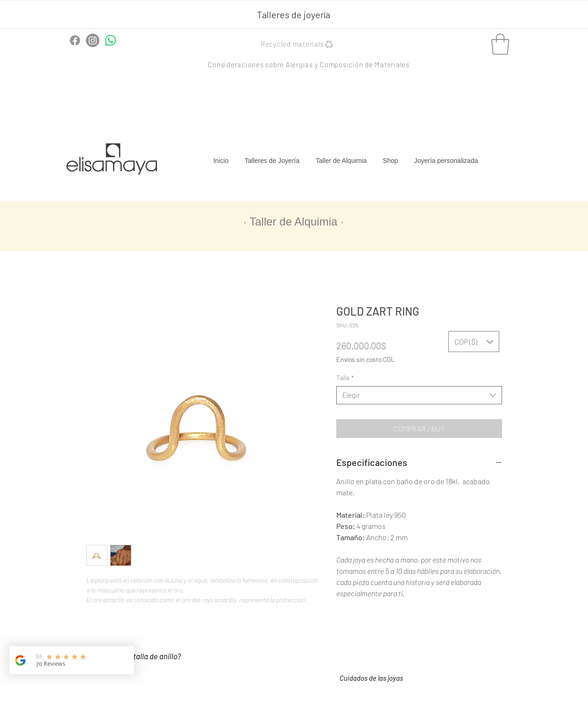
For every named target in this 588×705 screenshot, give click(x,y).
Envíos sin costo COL (365, 359)
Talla (345, 377)
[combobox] (419, 395)
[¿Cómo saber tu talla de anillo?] (141, 656)
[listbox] (474, 342)
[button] (298, 44)
